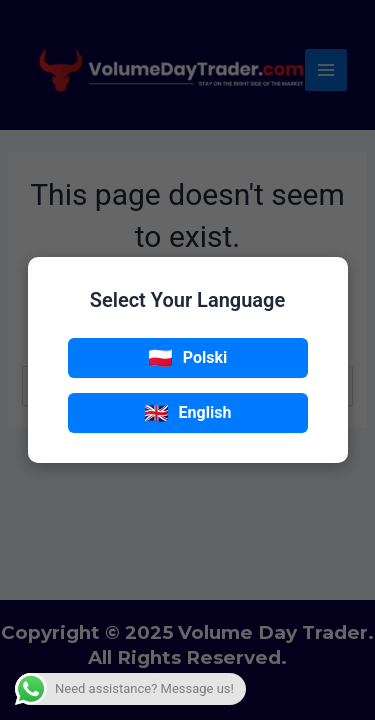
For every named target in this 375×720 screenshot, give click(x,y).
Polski (187, 358)
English (188, 413)
